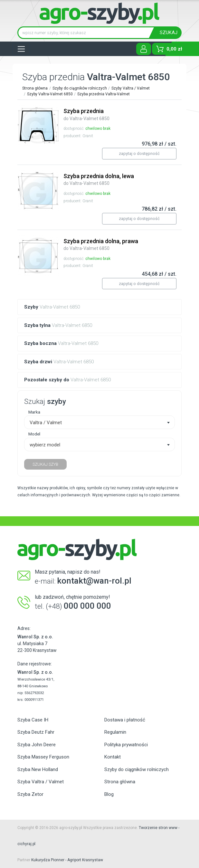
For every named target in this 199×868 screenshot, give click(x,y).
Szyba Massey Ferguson (43, 757)
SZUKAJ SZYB (45, 464)
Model (34, 434)
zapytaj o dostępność (139, 153)
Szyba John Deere (37, 745)
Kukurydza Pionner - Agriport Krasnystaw (67, 860)
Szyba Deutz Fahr (36, 732)
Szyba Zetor (30, 794)
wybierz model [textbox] (45, 445)
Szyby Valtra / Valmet (131, 88)
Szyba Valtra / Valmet (41, 782)
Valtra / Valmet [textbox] (46, 423)
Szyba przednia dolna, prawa (101, 244)
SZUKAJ (169, 33)
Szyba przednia (86, 114)
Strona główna (35, 88)
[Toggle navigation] (21, 49)
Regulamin (115, 732)
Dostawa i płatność (125, 720)
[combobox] (99, 422)
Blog (109, 794)
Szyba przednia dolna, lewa (99, 179)
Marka (34, 412)
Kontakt (113, 757)
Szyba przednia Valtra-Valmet (104, 94)
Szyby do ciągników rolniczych (80, 88)
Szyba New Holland (38, 769)
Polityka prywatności (126, 745)
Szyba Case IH (33, 720)
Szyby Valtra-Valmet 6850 (50, 94)
